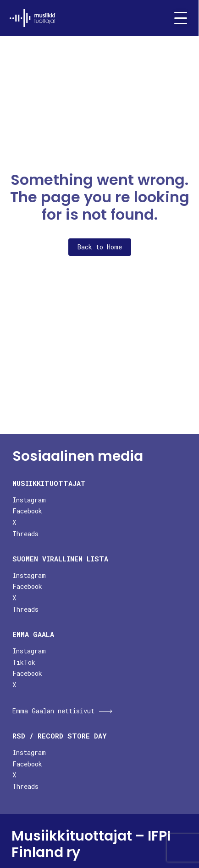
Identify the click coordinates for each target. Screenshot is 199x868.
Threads (25, 534)
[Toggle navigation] (177, 18)
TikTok (24, 662)
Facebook (27, 511)
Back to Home (100, 247)
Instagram (29, 500)
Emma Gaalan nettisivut (53, 711)
